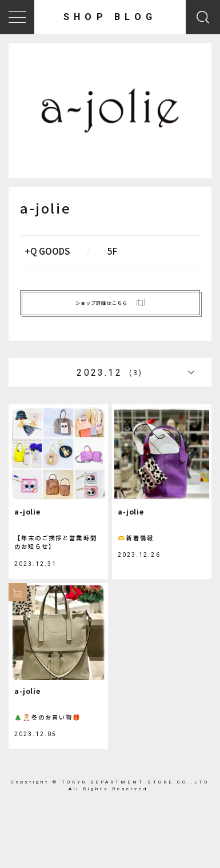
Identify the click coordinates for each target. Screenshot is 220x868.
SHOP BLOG (110, 17)
